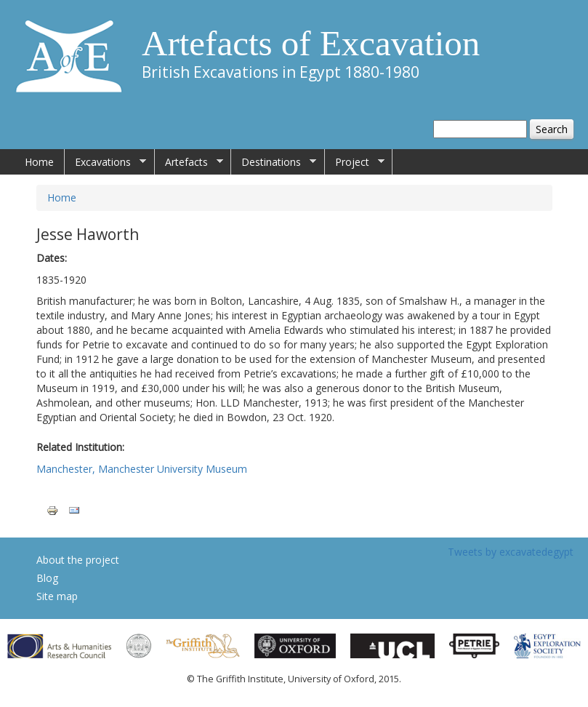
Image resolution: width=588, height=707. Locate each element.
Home (39, 162)
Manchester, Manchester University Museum (142, 469)
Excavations (105, 162)
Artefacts (189, 162)
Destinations (274, 162)
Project (355, 162)
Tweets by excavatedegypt (511, 552)
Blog (47, 578)
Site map (57, 596)
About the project (78, 560)
